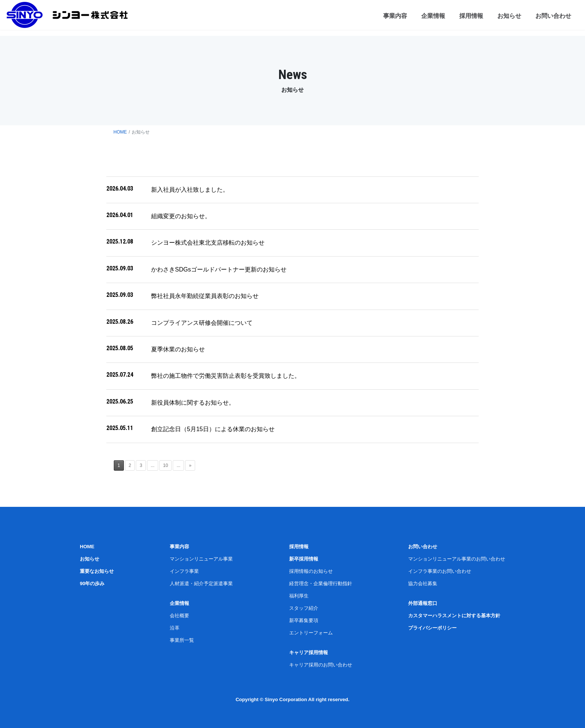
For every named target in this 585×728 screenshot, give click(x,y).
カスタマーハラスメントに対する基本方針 (454, 616)
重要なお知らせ (97, 571)
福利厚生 (299, 596)
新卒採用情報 (304, 559)
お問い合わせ (423, 547)
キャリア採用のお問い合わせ (321, 665)
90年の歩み (92, 583)
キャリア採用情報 (309, 652)
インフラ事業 (184, 571)
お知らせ (90, 559)
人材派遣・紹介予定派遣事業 (201, 583)
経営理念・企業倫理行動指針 (321, 583)
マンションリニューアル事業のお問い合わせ (457, 559)
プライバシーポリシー (432, 628)
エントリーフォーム (311, 633)
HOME (120, 132)
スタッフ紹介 (304, 608)
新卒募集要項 (304, 620)
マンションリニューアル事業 (201, 559)
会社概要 (179, 616)
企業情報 (179, 603)
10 (165, 465)
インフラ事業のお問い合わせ (440, 571)
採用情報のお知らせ (311, 571)
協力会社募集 (423, 583)
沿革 (175, 628)
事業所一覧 (182, 640)
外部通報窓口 (423, 603)
